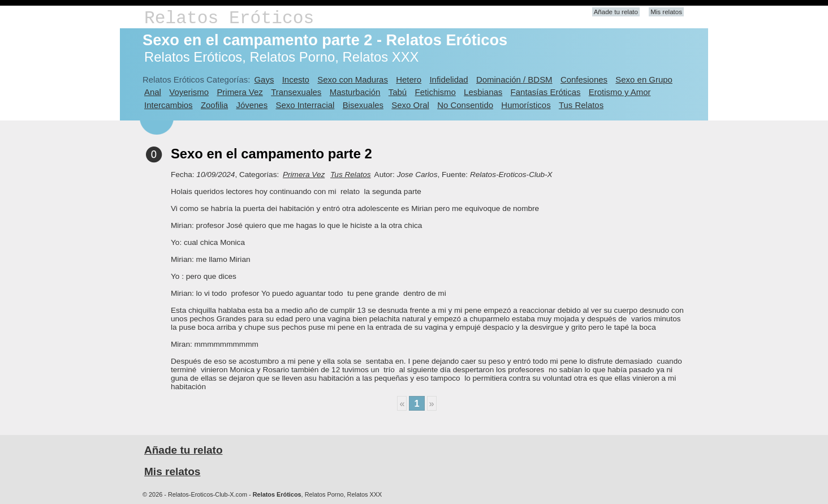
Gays (264, 79)
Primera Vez (240, 92)
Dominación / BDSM (514, 79)
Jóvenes (252, 105)
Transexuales (296, 92)
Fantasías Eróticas (546, 92)
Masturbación (355, 92)
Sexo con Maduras (353, 79)
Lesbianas (483, 92)
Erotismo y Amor (620, 92)
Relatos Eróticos (229, 18)
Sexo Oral (410, 105)
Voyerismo (189, 92)
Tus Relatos (581, 105)
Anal (153, 92)
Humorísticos (526, 105)
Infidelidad (448, 79)
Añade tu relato (616, 12)
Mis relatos (666, 12)
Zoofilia (214, 105)
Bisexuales (363, 105)
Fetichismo (435, 92)
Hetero (409, 79)
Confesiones (584, 79)
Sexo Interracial (305, 105)
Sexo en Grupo (644, 79)
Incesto (296, 79)
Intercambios (169, 105)
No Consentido (465, 105)
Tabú (398, 92)
